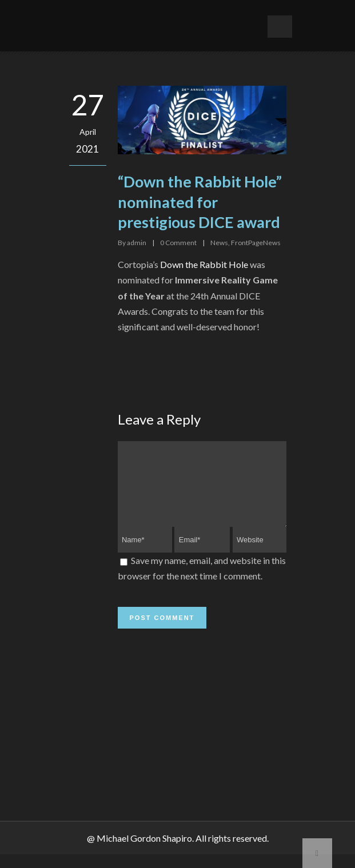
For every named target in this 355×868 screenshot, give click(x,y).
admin (137, 243)
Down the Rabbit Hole (204, 264)
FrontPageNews (256, 243)
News (219, 243)
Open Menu (280, 27)
